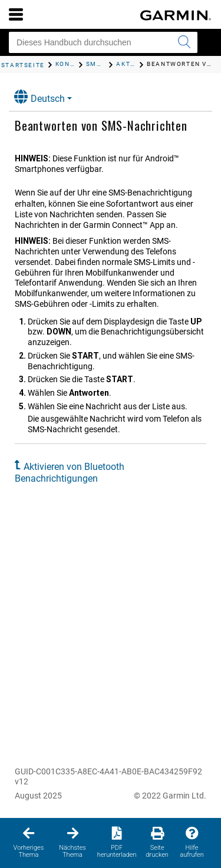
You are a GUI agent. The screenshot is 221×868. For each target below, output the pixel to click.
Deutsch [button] (39, 97)
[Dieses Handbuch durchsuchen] (103, 42)
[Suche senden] (184, 42)
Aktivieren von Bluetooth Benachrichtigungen (70, 473)
